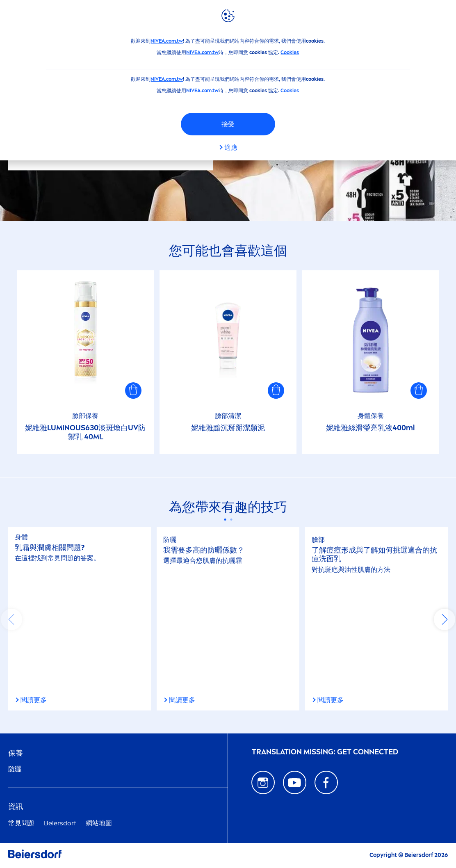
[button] (133, 391)
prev (11, 619)
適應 (231, 147)
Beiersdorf (60, 823)
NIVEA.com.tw (167, 41)
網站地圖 (99, 823)
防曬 (15, 769)
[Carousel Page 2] (231, 520)
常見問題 (21, 823)
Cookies (290, 53)
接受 (228, 124)
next (445, 619)
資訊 (16, 807)
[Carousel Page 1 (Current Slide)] (225, 520)
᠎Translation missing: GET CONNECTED (325, 752)
